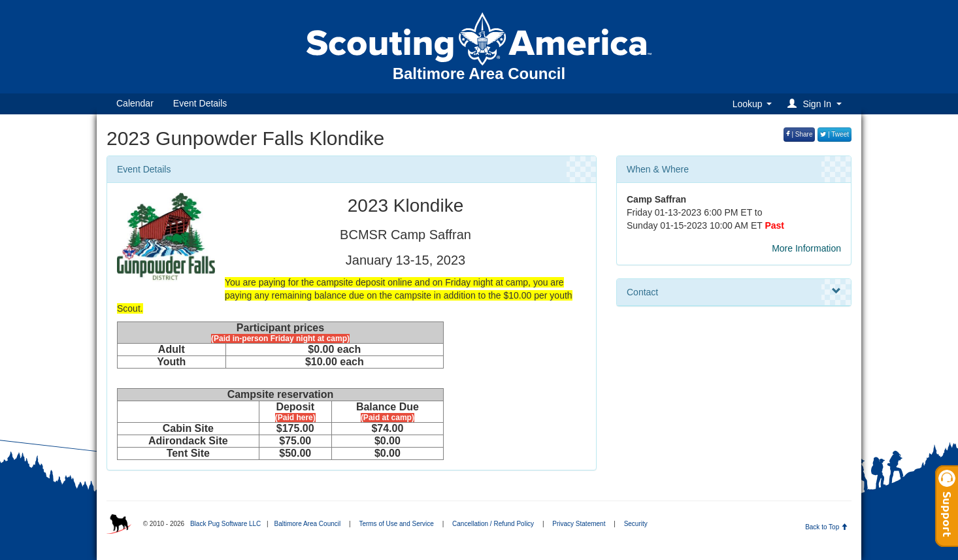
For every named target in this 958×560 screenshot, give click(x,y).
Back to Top (826, 527)
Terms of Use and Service (396, 524)
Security (636, 524)
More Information (806, 248)
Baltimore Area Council (307, 524)
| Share (800, 134)
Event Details (200, 103)
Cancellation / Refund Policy (493, 524)
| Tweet (834, 134)
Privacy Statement (579, 524)
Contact (734, 291)
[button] (817, 104)
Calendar (135, 103)
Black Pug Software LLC (225, 524)
